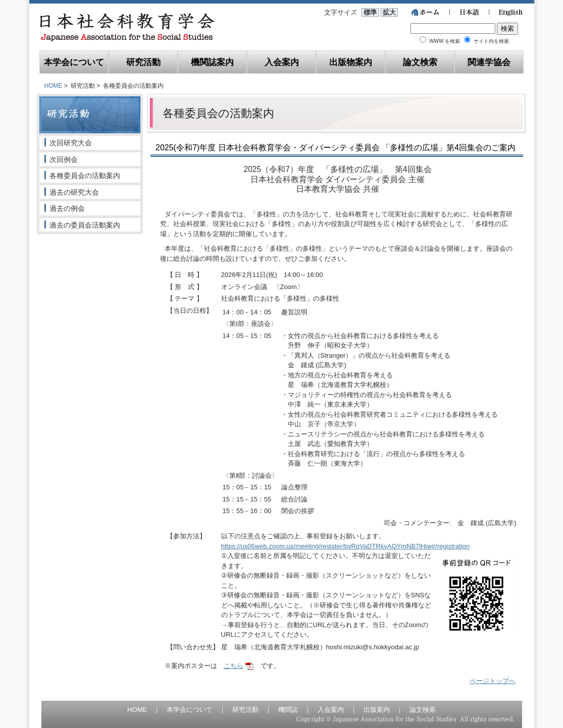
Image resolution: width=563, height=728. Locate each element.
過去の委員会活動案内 (85, 225)
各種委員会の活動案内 (85, 176)
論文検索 (420, 62)
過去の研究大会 (74, 192)
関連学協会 (489, 62)
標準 (370, 12)
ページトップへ (493, 681)
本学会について (74, 62)
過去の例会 (67, 208)
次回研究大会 (71, 143)
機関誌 (288, 710)
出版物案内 (351, 62)
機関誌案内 (212, 62)
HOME (54, 86)
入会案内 (282, 62)
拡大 (389, 12)
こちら (234, 666)
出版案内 (377, 710)
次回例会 (64, 159)
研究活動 (143, 62)
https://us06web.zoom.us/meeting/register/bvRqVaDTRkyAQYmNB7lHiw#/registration (346, 546)
